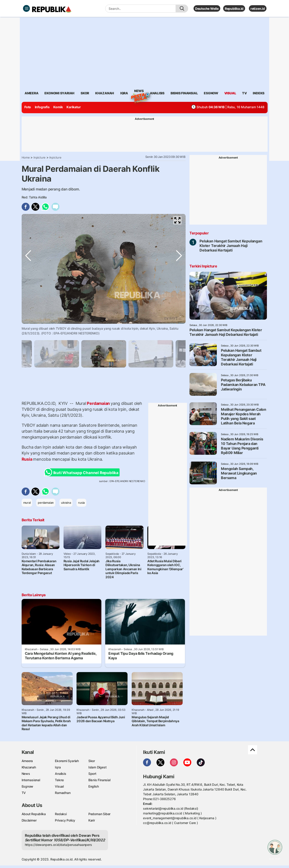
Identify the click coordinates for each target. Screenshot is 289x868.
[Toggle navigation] (26, 8)
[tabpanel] (104, 354)
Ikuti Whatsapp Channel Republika (83, 472)
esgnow (211, 93)
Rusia (27, 459)
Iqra (58, 767)
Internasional (31, 780)
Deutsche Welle (207, 9)
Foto (28, 107)
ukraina (66, 503)
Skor (92, 761)
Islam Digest (97, 767)
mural (27, 503)
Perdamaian (98, 403)
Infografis (42, 107)
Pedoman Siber (99, 814)
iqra (124, 93)
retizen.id (258, 9)
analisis (157, 93)
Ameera (27, 761)
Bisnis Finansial (184, 93)
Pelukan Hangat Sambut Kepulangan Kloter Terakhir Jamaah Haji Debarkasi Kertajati (231, 246)
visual (230, 93)
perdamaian (46, 503)
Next (179, 318)
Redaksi (61, 814)
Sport (92, 774)
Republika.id (234, 9)
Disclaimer (29, 820)
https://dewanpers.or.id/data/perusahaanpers (58, 845)
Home (26, 157)
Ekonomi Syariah (59, 93)
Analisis (60, 774)
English (94, 786)
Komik (58, 107)
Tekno (59, 780)
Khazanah (29, 767)
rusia (81, 503)
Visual (59, 786)
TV (244, 93)
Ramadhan (63, 793)
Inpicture (40, 157)
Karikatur (74, 107)
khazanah (105, 93)
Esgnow (28, 786)
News (139, 92)
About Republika (34, 814)
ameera (32, 93)
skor (85, 93)
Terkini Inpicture (203, 266)
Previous (28, 318)
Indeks (259, 93)
